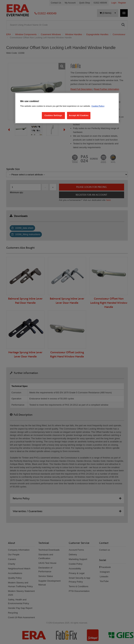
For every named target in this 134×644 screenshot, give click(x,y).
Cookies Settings (53, 115)
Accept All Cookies (79, 115)
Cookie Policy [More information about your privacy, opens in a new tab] (98, 106)
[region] (67, 108)
